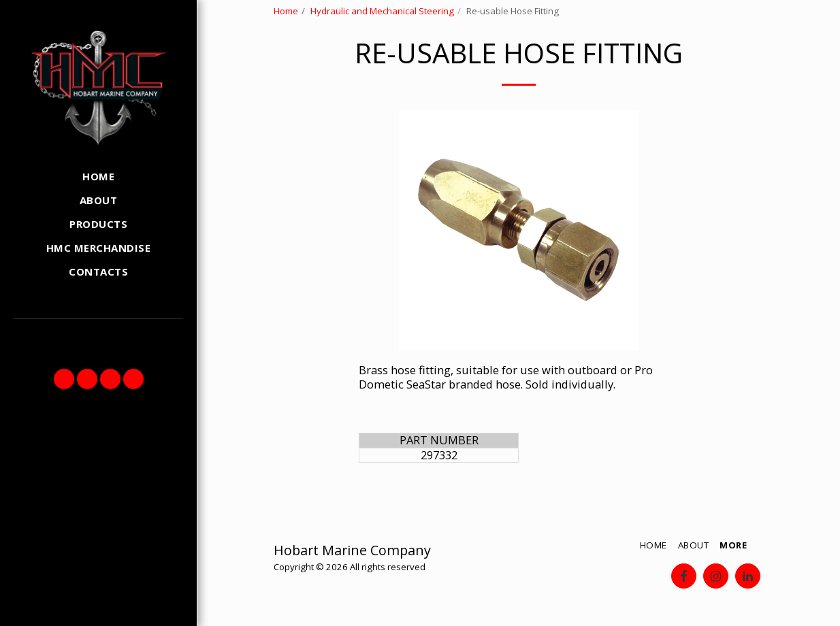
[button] (64, 379)
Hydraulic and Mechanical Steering (382, 11)
